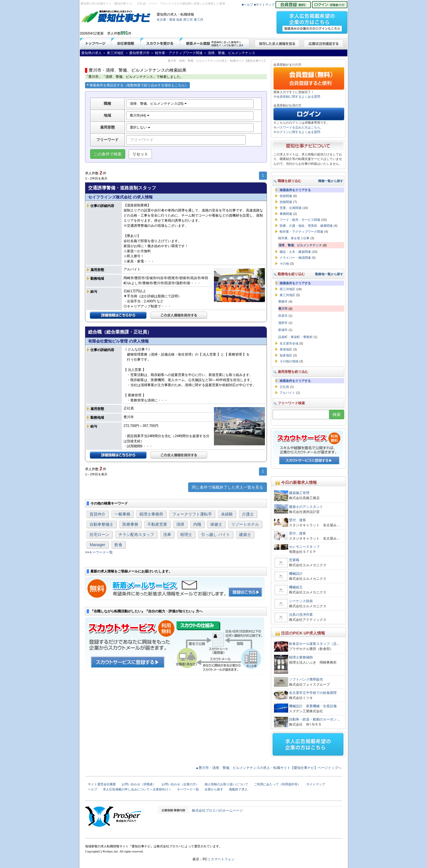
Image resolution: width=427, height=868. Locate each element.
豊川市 (283, 309)
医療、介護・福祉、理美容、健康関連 (306, 226)
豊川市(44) (140, 116)
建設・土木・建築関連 (295, 252)
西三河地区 (287, 289)
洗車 (167, 535)
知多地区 (286, 355)
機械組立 (296, 587)
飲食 (118, 545)
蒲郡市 (283, 323)
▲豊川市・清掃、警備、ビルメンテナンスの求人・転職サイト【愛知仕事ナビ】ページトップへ (269, 768)
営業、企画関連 (291, 208)
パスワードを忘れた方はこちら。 (300, 127)
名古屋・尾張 (166, 20)
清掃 (180, 524)
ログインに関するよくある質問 (298, 132)
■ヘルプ (247, 5)
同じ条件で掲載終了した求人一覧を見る (228, 487)
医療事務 (130, 524)
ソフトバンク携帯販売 (306, 679)
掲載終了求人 (238, 789)
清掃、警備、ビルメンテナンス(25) (158, 104)
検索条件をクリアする (295, 190)
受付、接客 (298, 520)
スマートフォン (223, 859)
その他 (284, 264)
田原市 (283, 316)
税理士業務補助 (301, 657)
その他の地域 (289, 361)
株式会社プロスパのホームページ (217, 811)
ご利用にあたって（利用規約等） (277, 784)
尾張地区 (286, 349)
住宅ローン (99, 535)
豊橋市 (283, 302)
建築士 (245, 535)
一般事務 (122, 514)
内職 (197, 524)
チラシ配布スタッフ (136, 535)
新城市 (283, 330)
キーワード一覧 (101, 552)
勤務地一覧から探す (329, 274)
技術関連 (286, 196)
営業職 (294, 560)
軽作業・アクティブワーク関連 (301, 232)
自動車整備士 (101, 524)
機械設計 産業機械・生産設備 (313, 706)
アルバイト (287, 393)
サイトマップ (316, 784)
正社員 (284, 387)
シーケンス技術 (301, 601)
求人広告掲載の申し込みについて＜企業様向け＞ (137, 789)
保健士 (216, 524)
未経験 (227, 514)
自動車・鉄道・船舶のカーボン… (315, 719)
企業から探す (214, 789)
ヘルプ (93, 789)
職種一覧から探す (331, 181)
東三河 (198, 20)
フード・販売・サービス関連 (300, 220)
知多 (179, 20)
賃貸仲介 (97, 514)
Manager (97, 545)
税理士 (186, 535)
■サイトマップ (264, 5)
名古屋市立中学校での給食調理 (313, 693)
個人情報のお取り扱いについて (226, 784)
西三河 (188, 20)
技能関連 (286, 202)
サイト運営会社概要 (102, 784)
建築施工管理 (299, 493)
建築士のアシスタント (306, 507)
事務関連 (286, 214)
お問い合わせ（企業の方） (180, 784)
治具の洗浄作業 (301, 615)
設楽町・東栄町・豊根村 (295, 337)
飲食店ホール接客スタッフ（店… (315, 644)
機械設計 (296, 574)
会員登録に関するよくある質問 (298, 97)
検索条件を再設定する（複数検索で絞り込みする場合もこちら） (137, 85)
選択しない (140, 127)
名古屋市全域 (289, 343)
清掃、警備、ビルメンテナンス (300, 245)
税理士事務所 (151, 514)
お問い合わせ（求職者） (139, 784)
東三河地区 (287, 295)
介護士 (248, 514)
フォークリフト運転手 (192, 514)
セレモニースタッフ (304, 547)
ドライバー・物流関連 (295, 258)
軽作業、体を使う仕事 (294, 238)
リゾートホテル (245, 524)
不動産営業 (157, 524)
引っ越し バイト (216, 535)
